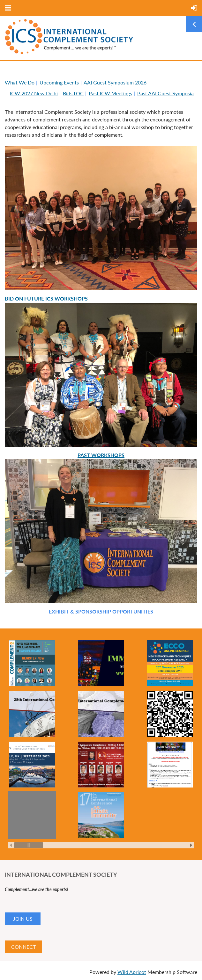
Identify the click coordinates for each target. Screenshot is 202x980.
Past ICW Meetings (110, 93)
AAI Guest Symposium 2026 (115, 82)
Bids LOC (73, 93)
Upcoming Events (59, 82)
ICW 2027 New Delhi (34, 93)
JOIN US (23, 919)
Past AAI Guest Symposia (165, 93)
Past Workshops (101, 455)
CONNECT (23, 947)
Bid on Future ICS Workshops (46, 298)
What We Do (20, 82)
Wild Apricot (132, 972)
